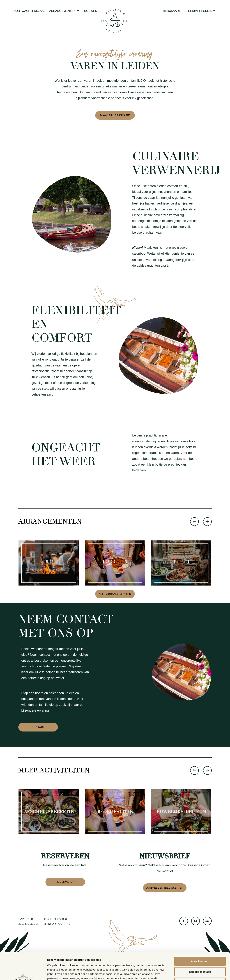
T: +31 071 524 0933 (56, 919)
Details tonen (194, 973)
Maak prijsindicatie (115, 115)
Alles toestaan (200, 936)
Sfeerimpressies (200, 11)
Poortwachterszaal (28, 11)
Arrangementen (64, 11)
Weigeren (200, 957)
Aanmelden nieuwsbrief (165, 888)
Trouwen (90, 11)
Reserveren (65, 882)
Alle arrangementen (115, 594)
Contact (38, 727)
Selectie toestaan (200, 947)
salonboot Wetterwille (148, 254)
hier (162, 865)
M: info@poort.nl (57, 924)
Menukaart (172, 11)
